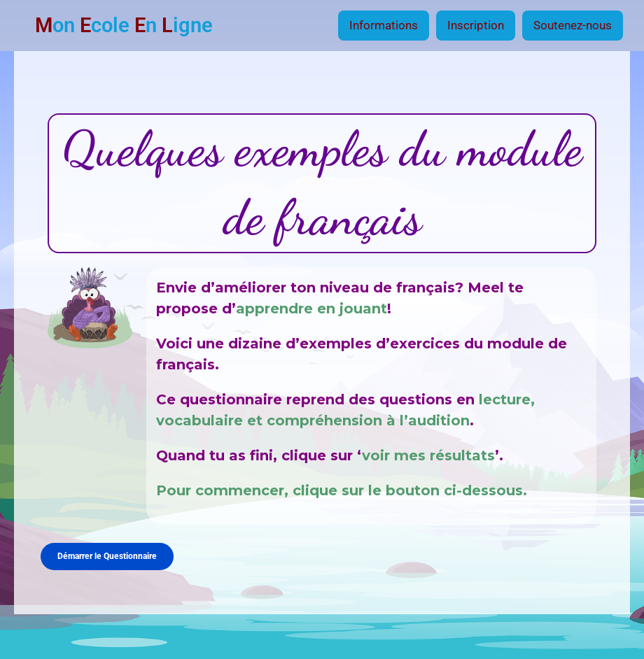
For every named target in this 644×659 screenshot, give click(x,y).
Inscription (476, 25)
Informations (384, 25)
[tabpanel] (322, 319)
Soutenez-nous (573, 25)
